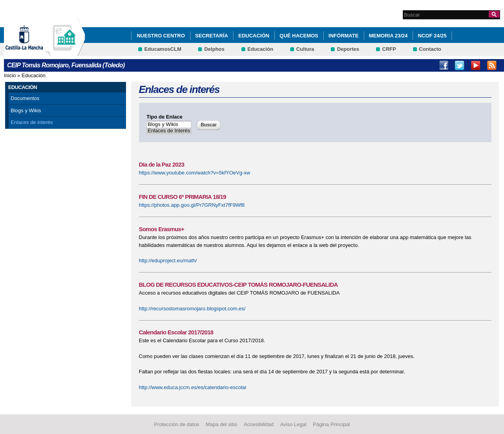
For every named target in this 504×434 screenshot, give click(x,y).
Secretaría (212, 36)
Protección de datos (177, 424)
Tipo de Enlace (165, 117)
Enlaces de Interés (169, 131)
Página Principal (332, 424)
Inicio (10, 75)
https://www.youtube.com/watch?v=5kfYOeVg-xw (195, 173)
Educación (254, 36)
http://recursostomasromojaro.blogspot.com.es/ (192, 309)
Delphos (214, 49)
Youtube (476, 65)
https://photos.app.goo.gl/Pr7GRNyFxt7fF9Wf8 (192, 205)
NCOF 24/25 (432, 36)
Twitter (460, 65)
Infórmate (343, 36)
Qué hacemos (299, 36)
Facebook (444, 65)
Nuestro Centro (161, 36)
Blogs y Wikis (26, 110)
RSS (492, 65)
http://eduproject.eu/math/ (168, 261)
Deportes (348, 49)
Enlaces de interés (32, 122)
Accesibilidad (259, 424)
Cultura (305, 49)
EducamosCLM (163, 49)
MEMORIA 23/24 (388, 36)
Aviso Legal (293, 424)
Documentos (25, 98)
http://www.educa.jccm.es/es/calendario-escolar (193, 387)
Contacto (430, 49)
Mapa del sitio (222, 424)
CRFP (389, 49)
